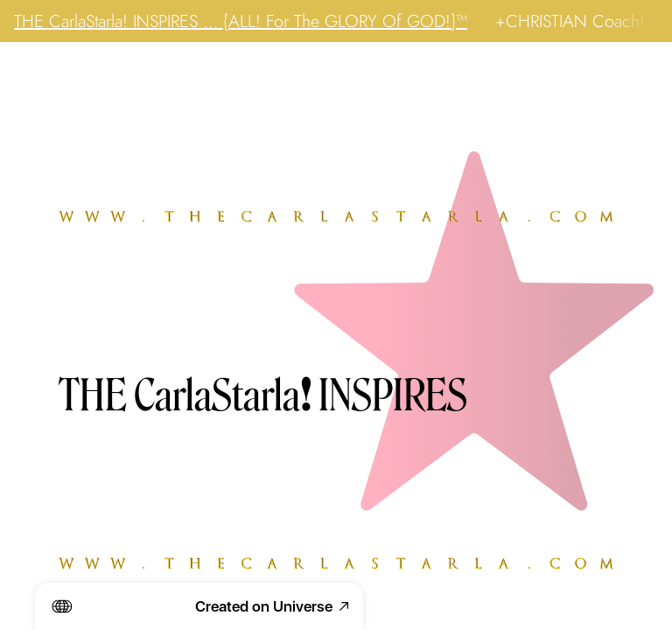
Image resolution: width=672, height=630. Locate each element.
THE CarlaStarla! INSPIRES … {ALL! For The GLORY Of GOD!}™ (241, 21)
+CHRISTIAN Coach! (570, 21)
